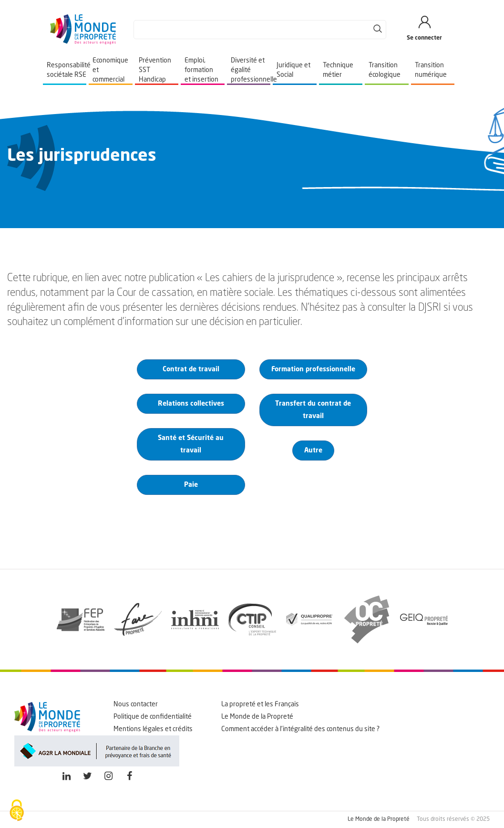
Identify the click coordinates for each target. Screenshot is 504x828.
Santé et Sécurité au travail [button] (191, 444)
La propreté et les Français (260, 704)
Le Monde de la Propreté (257, 717)
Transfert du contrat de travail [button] (313, 410)
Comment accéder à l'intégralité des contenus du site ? (300, 729)
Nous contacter (136, 704)
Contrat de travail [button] (191, 369)
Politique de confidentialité (153, 717)
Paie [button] (191, 485)
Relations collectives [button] (191, 404)
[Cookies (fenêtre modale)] (17, 811)
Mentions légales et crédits (153, 729)
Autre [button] (313, 451)
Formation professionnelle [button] (313, 369)
